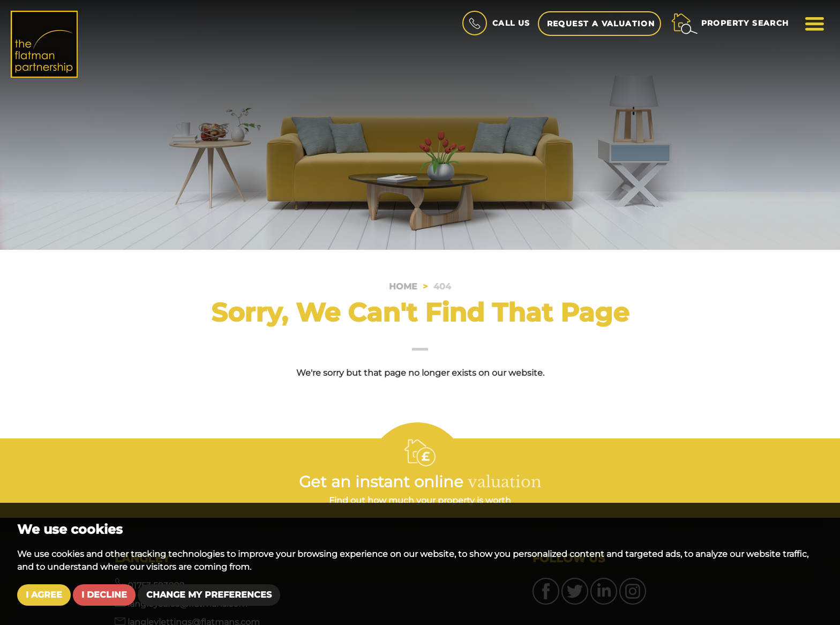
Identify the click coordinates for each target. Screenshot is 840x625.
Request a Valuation (601, 24)
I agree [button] (44, 595)
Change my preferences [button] (209, 595)
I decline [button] (104, 595)
